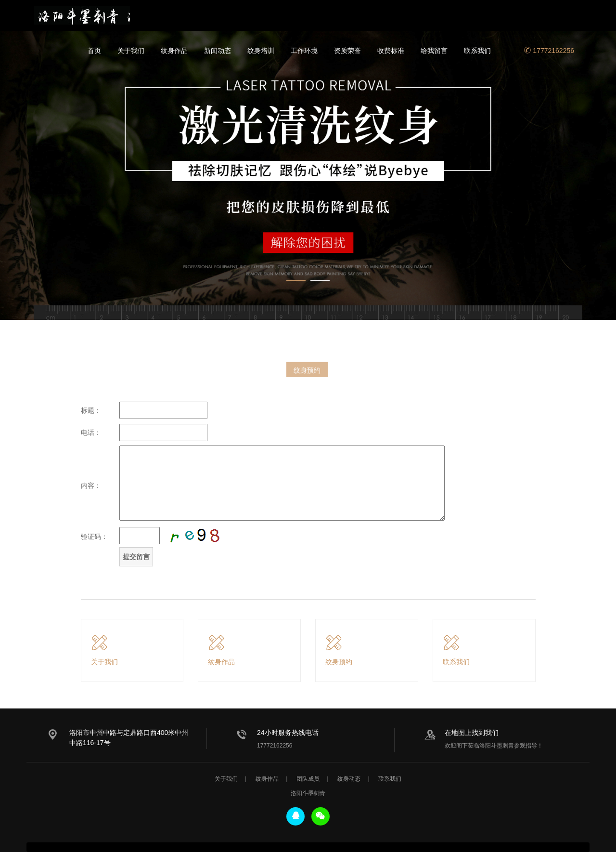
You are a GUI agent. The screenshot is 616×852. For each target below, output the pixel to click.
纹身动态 (349, 779)
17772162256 (549, 51)
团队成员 (308, 779)
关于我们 (131, 51)
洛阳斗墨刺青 (82, 15)
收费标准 (391, 51)
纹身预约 (307, 374)
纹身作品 (174, 51)
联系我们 (477, 51)
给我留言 (434, 51)
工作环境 (304, 51)
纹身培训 (261, 51)
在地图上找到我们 (472, 733)
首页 (94, 51)
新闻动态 (218, 51)
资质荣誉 (347, 51)
